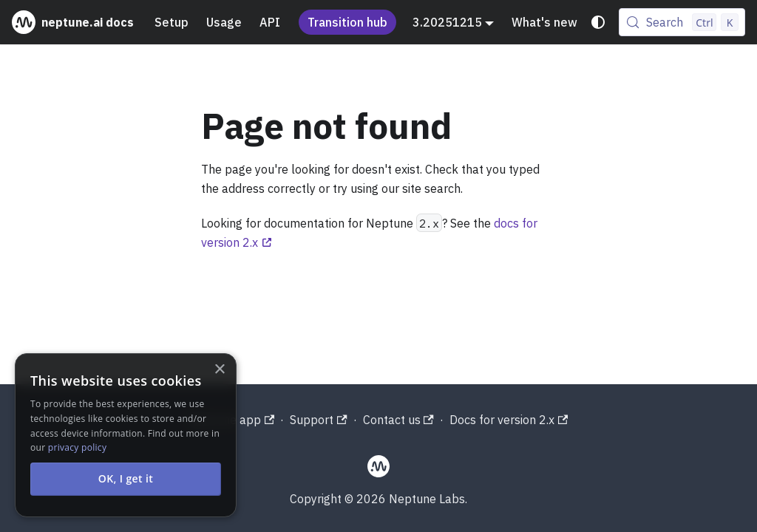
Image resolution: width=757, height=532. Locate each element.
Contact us (398, 420)
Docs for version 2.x (509, 420)
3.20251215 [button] (447, 22)
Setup (172, 22)
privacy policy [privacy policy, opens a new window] (77, 447)
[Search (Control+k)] (682, 22)
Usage (224, 22)
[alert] (126, 435)
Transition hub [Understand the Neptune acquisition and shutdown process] (347, 22)
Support (318, 420)
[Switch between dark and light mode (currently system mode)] (598, 22)
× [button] (219, 370)
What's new (544, 22)
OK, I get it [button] (126, 478)
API (270, 22)
